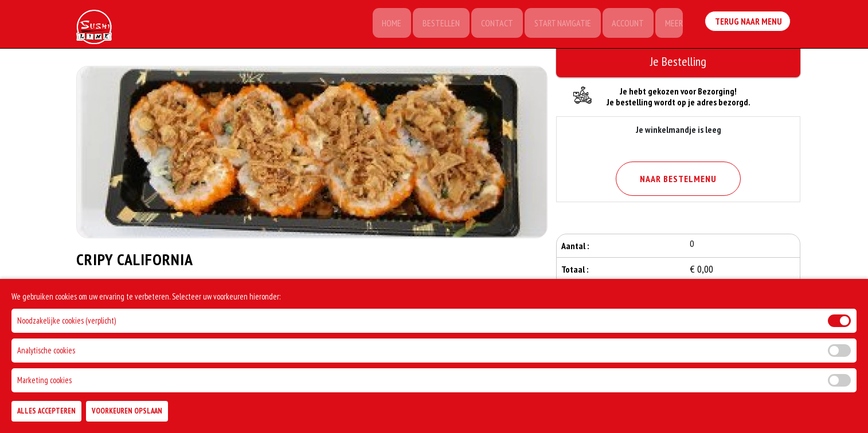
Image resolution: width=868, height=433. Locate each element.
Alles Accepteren (46, 411)
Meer (673, 24)
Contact (492, 24)
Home (384, 24)
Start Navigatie (559, 24)
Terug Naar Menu (748, 23)
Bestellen (435, 24)
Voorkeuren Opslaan (127, 411)
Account (625, 24)
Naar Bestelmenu (678, 179)
